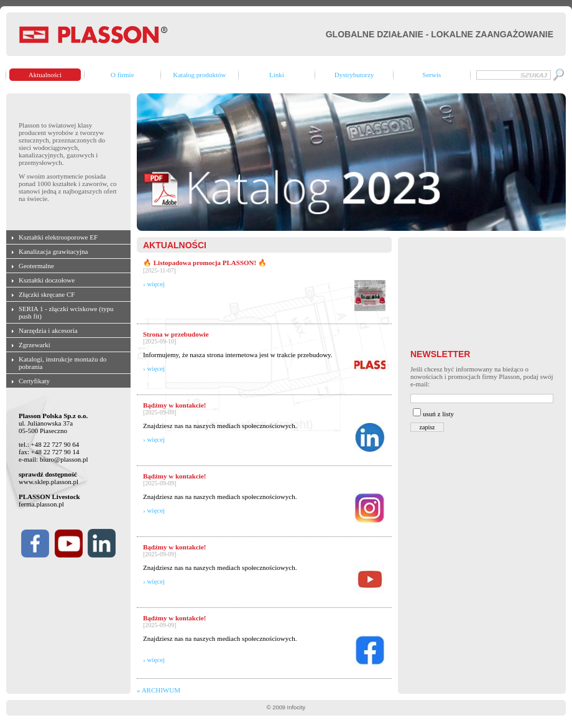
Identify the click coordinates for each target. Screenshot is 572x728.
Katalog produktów (199, 75)
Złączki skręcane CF (47, 294)
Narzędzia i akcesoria (48, 330)
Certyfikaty (34, 381)
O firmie (122, 75)
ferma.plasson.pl (41, 504)
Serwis (431, 75)
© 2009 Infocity (286, 707)
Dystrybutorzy (354, 75)
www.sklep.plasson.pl (48, 482)
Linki (277, 75)
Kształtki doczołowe (47, 280)
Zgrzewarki (35, 345)
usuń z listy (438, 414)
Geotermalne (36, 266)
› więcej (154, 284)
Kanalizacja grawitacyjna (53, 251)
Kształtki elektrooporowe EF (58, 237)
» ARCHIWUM (159, 690)
